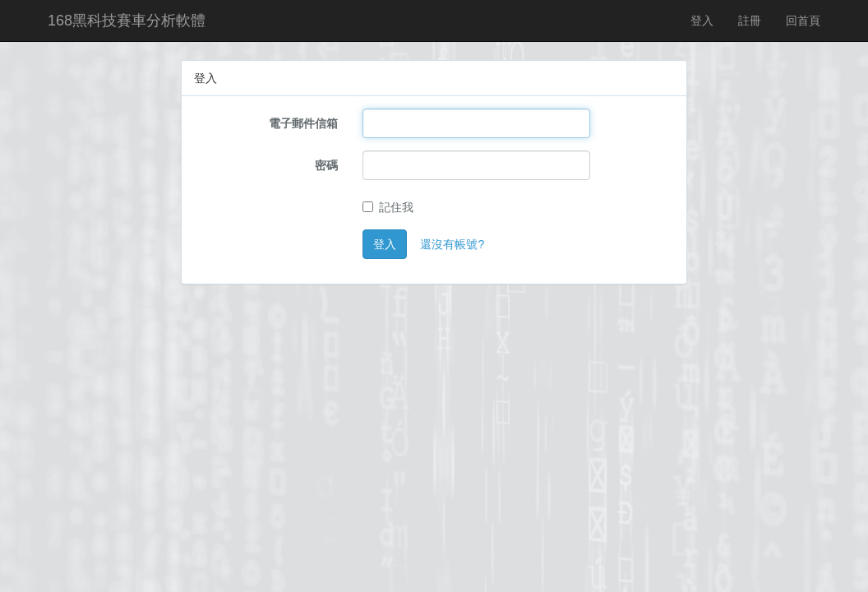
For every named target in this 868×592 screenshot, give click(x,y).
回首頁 (803, 21)
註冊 (750, 21)
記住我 (388, 207)
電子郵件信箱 (303, 123)
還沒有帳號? (452, 244)
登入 (702, 21)
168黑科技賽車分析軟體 (127, 21)
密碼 (326, 165)
